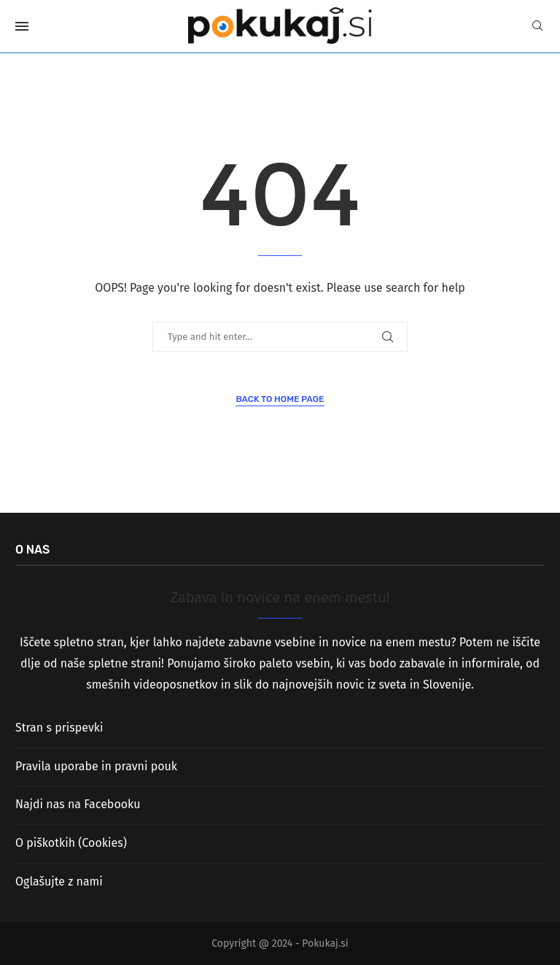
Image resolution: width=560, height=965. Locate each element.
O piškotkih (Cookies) (71, 843)
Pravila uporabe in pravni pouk (96, 766)
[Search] (537, 27)
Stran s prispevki (59, 728)
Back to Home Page (280, 399)
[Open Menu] (22, 26)
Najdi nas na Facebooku (78, 804)
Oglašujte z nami (59, 881)
